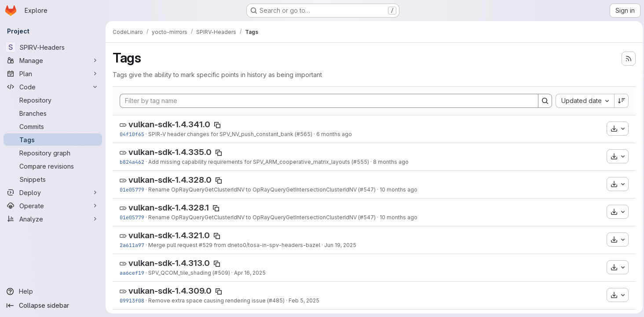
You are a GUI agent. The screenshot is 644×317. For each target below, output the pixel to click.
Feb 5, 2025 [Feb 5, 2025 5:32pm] (304, 300)
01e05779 (132, 190)
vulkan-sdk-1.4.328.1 (169, 208)
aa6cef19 (132, 273)
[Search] (543, 101)
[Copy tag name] (217, 125)
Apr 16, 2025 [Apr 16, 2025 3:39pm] (250, 273)
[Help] (53, 291)
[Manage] (53, 60)
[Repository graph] (53, 153)
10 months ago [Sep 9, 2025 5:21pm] (399, 190)
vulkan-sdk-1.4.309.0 (170, 291)
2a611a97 (132, 245)
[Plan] (53, 74)
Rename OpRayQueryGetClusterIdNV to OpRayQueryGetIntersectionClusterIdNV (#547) (262, 190)
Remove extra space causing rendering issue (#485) (216, 300)
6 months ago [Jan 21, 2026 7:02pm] (334, 134)
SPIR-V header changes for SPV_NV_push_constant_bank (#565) (230, 134)
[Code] (53, 87)
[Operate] (53, 206)
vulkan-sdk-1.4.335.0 (170, 152)
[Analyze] (53, 219)
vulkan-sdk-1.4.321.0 (169, 235)
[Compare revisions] (53, 166)
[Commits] (53, 126)
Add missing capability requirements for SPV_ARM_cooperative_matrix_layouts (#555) (259, 162)
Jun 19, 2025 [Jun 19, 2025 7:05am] (340, 245)
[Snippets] (53, 179)
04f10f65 (132, 134)
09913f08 (132, 300)
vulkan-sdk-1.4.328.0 (170, 180)
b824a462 (132, 162)
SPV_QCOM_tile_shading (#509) (189, 273)
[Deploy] (53, 192)
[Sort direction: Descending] (619, 101)
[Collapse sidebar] (53, 306)
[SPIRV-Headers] (53, 47)
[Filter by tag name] (328, 101)
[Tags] (53, 140)
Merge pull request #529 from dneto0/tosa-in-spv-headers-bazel (234, 245)
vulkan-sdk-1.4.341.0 (169, 124)
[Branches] (53, 113)
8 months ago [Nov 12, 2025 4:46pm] (391, 162)
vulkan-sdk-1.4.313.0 (169, 263)
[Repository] (53, 100)
